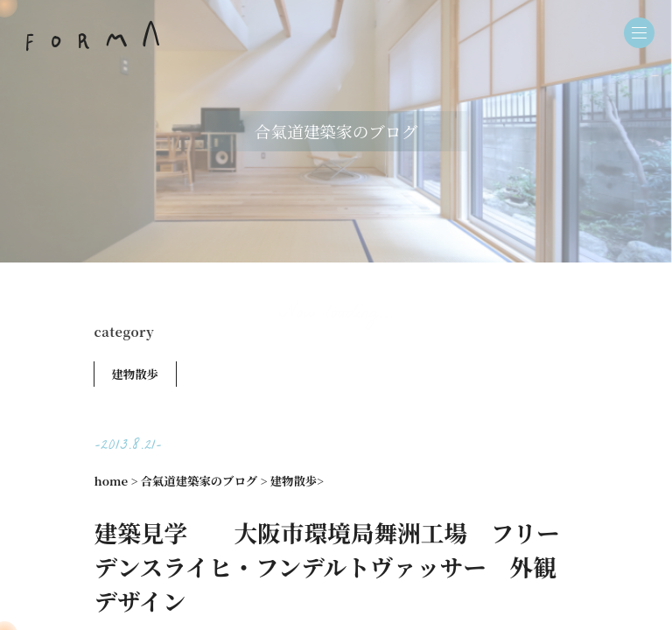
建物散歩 (135, 374)
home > (116, 481)
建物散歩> (297, 481)
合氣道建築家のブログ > (204, 481)
